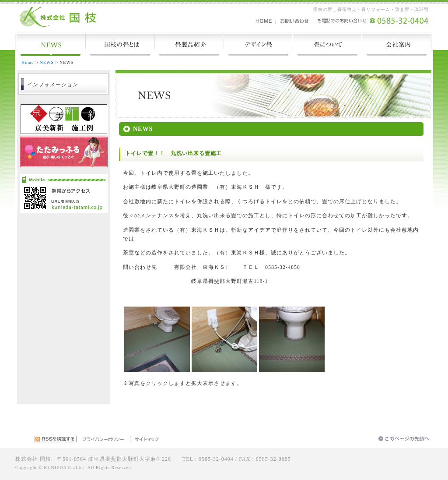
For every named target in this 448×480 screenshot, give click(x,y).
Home (28, 62)
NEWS (47, 62)
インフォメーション (53, 85)
